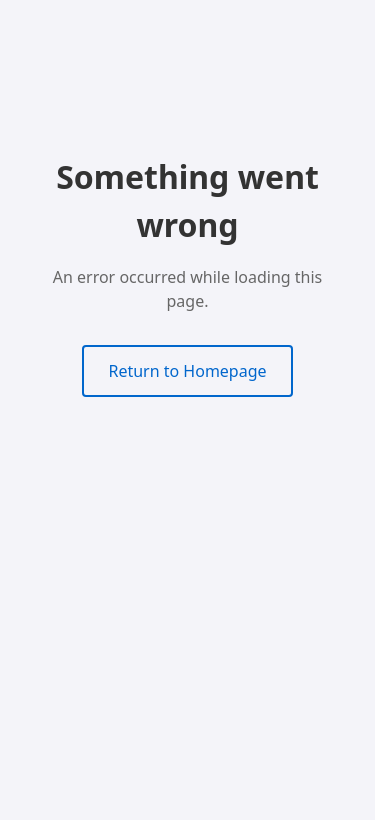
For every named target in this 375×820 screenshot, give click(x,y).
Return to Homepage (187, 371)
